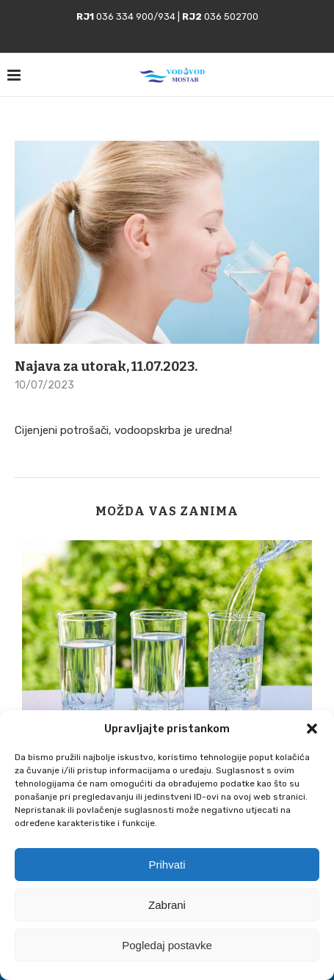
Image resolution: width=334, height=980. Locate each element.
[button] (312, 729)
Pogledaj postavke (167, 945)
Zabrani (167, 905)
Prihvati (167, 865)
